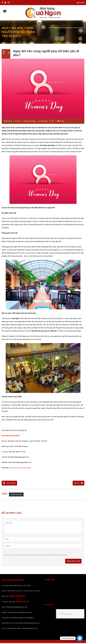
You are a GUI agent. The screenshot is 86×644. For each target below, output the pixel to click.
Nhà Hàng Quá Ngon (66, 615)
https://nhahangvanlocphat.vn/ (30, 624)
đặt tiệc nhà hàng (29, 122)
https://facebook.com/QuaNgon (20, 469)
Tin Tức (50, 28)
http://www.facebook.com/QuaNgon (22, 619)
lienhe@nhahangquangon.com (17, 608)
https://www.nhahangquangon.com (20, 613)
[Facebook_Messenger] (80, 638)
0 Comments (43, 122)
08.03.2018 (8, 122)
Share (61, 122)
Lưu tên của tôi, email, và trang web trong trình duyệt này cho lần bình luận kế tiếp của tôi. (36, 556)
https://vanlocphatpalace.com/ (28, 629)
